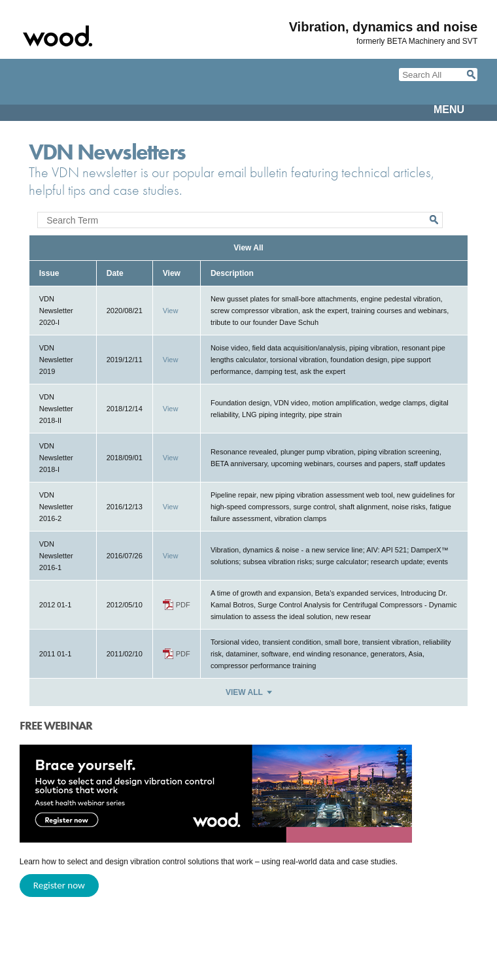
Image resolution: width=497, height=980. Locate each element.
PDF (183, 605)
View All (248, 248)
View (171, 311)
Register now (59, 885)
